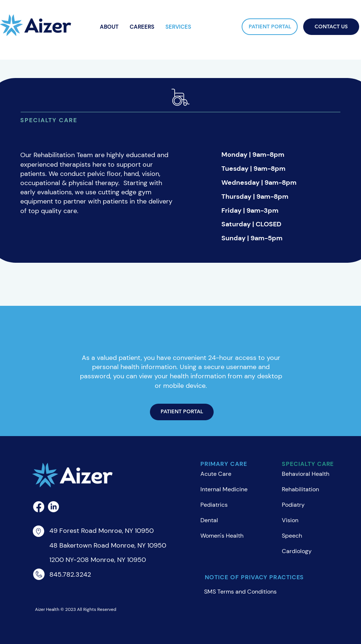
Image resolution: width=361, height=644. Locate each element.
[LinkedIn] (53, 507)
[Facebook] (39, 507)
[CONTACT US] (331, 27)
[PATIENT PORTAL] (270, 27)
